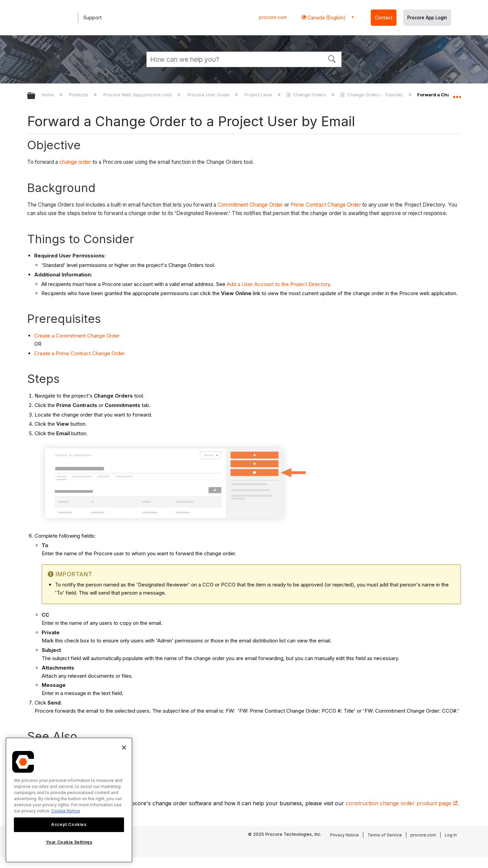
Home (48, 95)
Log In (451, 835)
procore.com (273, 17)
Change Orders (307, 95)
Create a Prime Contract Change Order (79, 353)
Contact (384, 18)
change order (75, 162)
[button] (332, 58)
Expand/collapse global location (457, 94)
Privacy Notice (344, 835)
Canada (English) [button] (326, 17)
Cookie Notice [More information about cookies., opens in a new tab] (66, 811)
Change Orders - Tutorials (372, 95)
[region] (69, 800)
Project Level (259, 95)
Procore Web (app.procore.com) (138, 95)
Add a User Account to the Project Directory (278, 284)
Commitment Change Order (250, 205)
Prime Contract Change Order (326, 205)
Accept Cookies (69, 824)
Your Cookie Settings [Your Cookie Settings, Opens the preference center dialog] (69, 842)
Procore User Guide (209, 95)
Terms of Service (385, 835)
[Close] (124, 748)
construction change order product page (402, 803)
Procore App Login (427, 18)
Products (79, 95)
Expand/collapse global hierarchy (36, 96)
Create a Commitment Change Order (77, 336)
